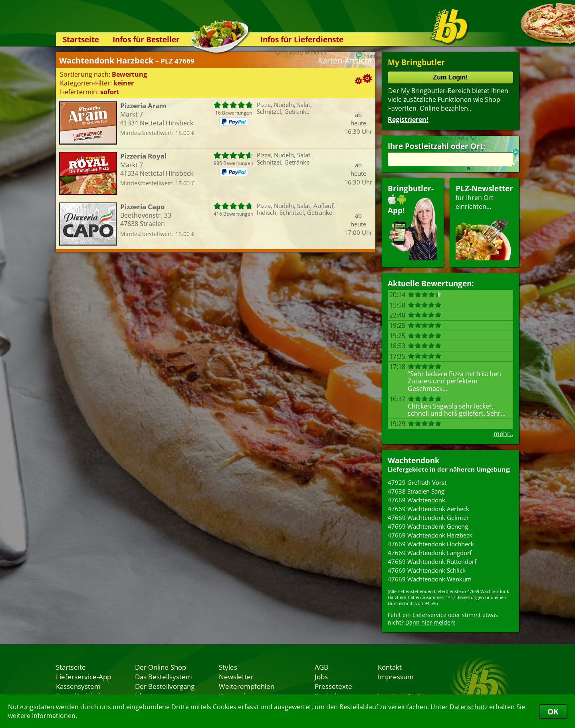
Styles (228, 667)
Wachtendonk (414, 460)
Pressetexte (333, 686)
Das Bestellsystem (164, 676)
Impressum (396, 676)
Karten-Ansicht (345, 61)
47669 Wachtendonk (416, 500)
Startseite (81, 39)
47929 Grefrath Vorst (417, 482)
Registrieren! (408, 119)
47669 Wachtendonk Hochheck (431, 544)
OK (553, 711)
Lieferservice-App (83, 676)
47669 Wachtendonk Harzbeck (430, 535)
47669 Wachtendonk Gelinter (428, 518)
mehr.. (503, 434)
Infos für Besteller (146, 39)
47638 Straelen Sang (416, 491)
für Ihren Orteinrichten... (484, 222)
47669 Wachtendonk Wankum (430, 579)
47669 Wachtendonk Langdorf (430, 553)
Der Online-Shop (161, 667)
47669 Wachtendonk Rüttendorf (432, 561)
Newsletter (236, 676)
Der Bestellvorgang (165, 686)
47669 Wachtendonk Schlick (427, 570)
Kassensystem (78, 686)
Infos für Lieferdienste (302, 39)
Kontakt (390, 667)
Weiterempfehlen (247, 686)
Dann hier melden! (430, 622)
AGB (321, 667)
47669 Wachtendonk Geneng (428, 526)
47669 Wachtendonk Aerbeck (428, 509)
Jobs (321, 676)
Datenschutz (469, 707)
